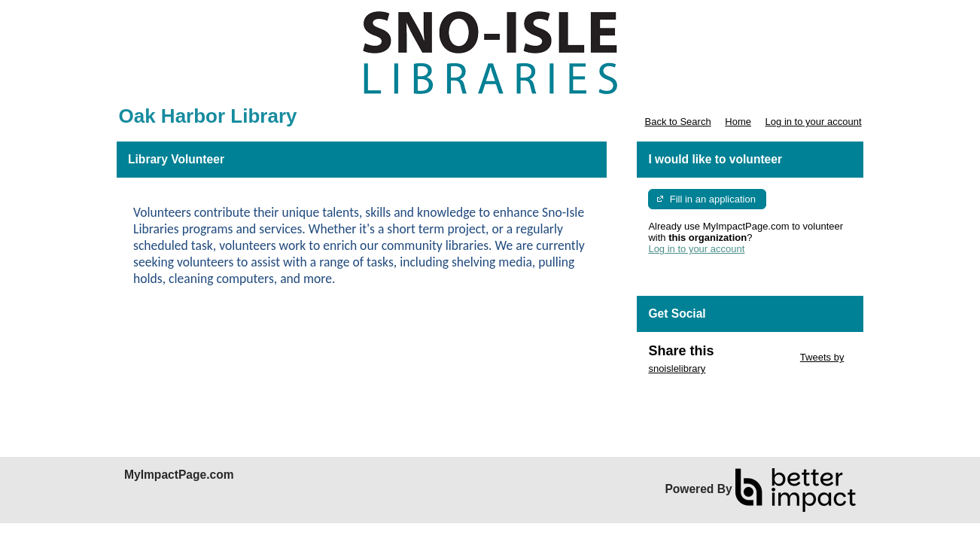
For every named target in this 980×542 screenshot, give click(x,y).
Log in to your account (814, 122)
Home (738, 122)
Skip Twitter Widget (755, 357)
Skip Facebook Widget (697, 391)
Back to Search (677, 122)
